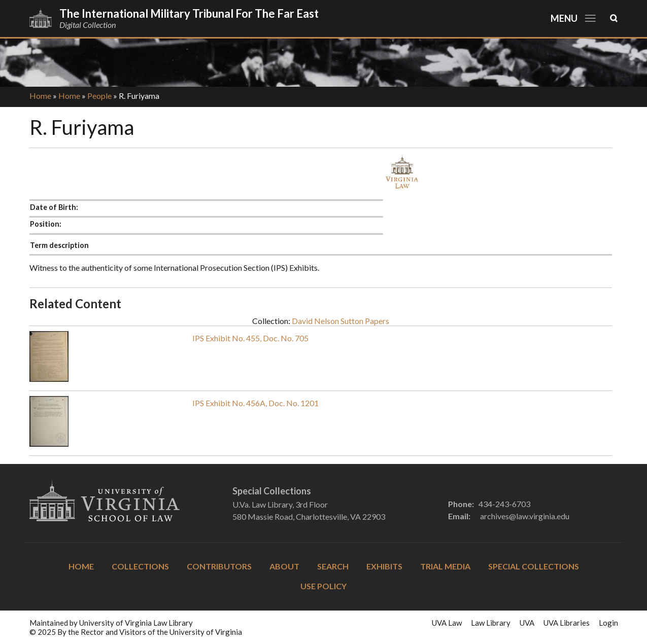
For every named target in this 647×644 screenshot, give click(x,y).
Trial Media (445, 566)
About (284, 566)
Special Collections (534, 566)
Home (40, 96)
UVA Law (447, 623)
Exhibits (384, 566)
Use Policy (323, 586)
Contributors (219, 566)
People (99, 96)
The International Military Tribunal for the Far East (189, 13)
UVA (527, 623)
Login (608, 623)
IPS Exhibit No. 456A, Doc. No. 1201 (256, 403)
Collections (140, 566)
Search (333, 566)
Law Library (491, 623)
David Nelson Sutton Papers (340, 321)
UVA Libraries (567, 623)
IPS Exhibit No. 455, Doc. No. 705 (250, 338)
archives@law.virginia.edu (525, 516)
